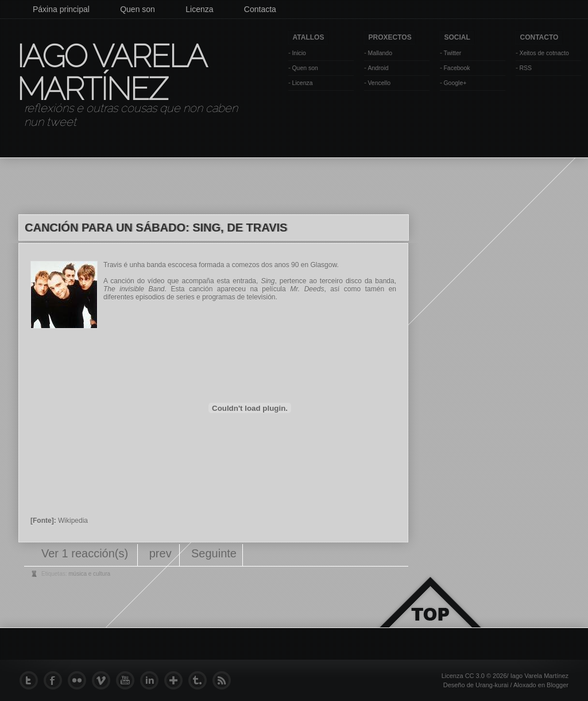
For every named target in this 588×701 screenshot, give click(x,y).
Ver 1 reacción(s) (86, 553)
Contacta (260, 9)
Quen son (138, 9)
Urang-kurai (492, 685)
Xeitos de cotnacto (544, 53)
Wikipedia (73, 521)
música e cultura (89, 574)
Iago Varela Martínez (111, 72)
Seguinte (214, 553)
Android (378, 68)
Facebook (457, 68)
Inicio (299, 53)
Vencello (379, 83)
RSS (525, 68)
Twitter (452, 53)
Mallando (380, 53)
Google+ (455, 83)
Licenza (199, 9)
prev (160, 553)
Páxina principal (61, 9)
